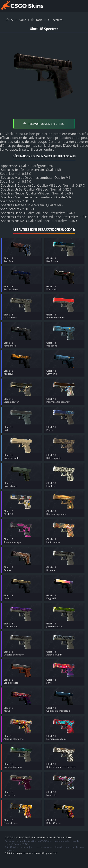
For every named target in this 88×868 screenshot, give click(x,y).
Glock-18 (39, 20)
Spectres (57, 20)
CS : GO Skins (16, 20)
